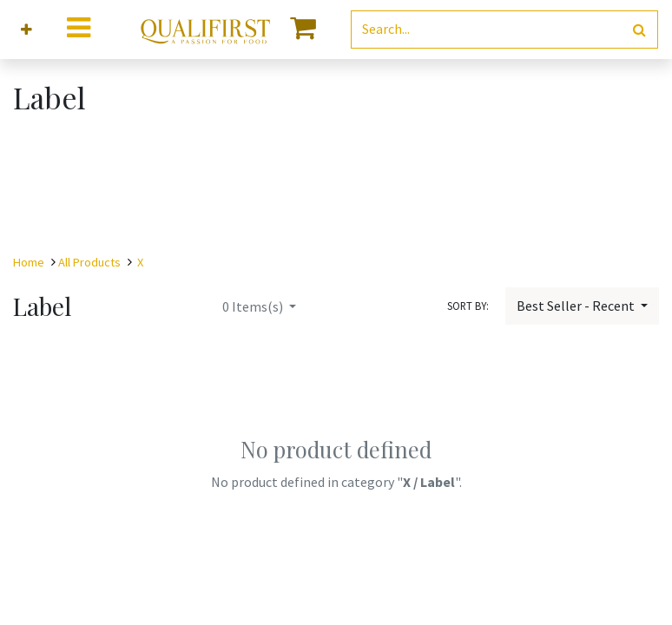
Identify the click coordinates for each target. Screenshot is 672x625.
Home (29, 262)
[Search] (639, 30)
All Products (89, 262)
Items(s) (254, 306)
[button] (26, 30)
